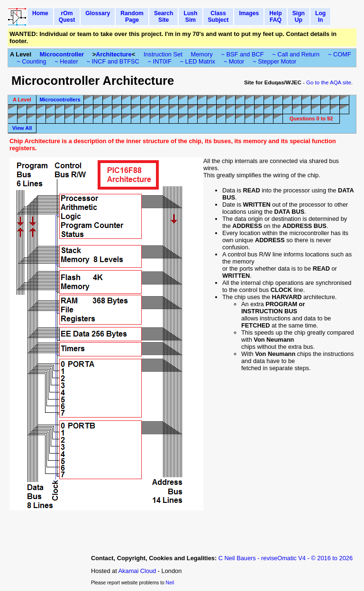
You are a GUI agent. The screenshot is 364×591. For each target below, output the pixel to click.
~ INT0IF (160, 61)
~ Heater (66, 61)
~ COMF (340, 54)
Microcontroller (62, 54)
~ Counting (31, 61)
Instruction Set (163, 54)
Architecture (114, 54)
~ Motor (234, 61)
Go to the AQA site (329, 82)
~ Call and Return (296, 54)
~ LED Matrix (198, 61)
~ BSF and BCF (243, 54)
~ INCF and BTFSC (113, 61)
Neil (170, 583)
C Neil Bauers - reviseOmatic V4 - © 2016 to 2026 (286, 558)
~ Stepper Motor (274, 61)
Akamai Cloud (137, 571)
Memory (202, 54)
